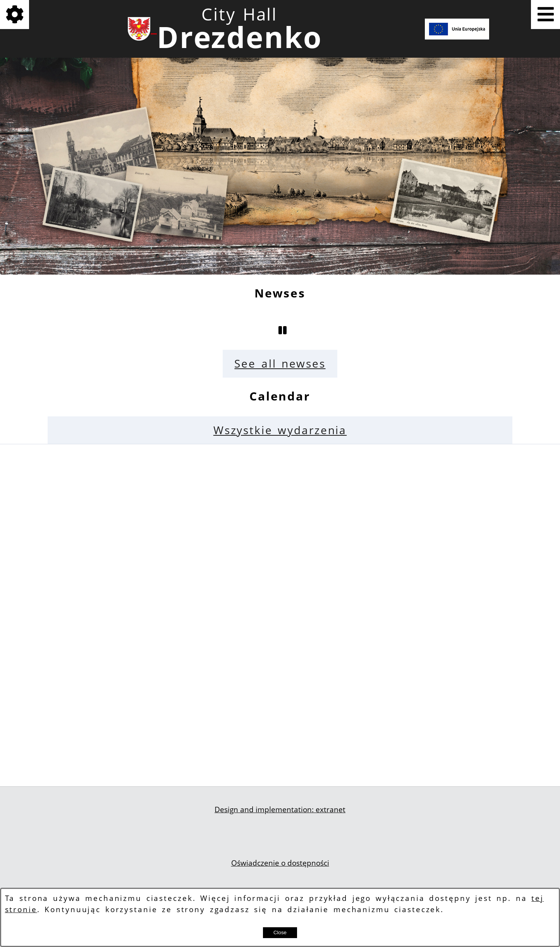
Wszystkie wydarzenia (280, 430)
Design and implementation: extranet (280, 810)
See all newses (280, 364)
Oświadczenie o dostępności (280, 863)
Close (280, 932)
